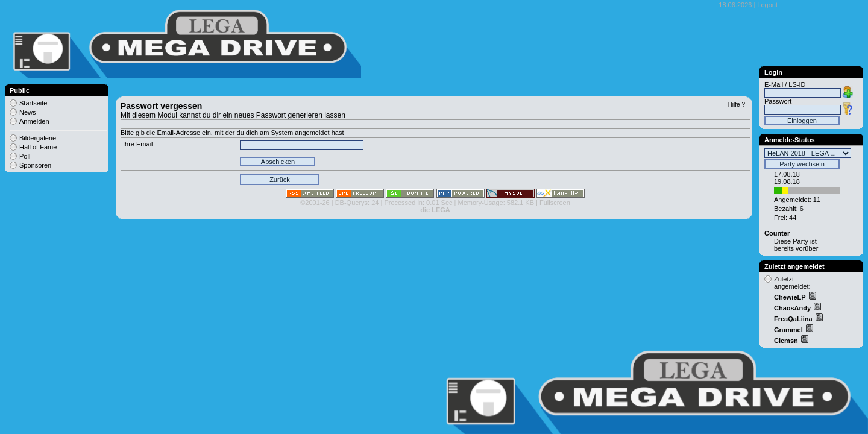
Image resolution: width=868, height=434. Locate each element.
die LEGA (435, 210)
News (28, 112)
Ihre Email (138, 144)
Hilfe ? (737, 105)
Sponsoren (35, 165)
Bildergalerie (38, 138)
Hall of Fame (38, 147)
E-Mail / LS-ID (785, 84)
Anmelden (34, 121)
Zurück (280, 180)
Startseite (33, 103)
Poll (25, 156)
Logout (767, 5)
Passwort (778, 101)
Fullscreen (555, 203)
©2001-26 (315, 203)
